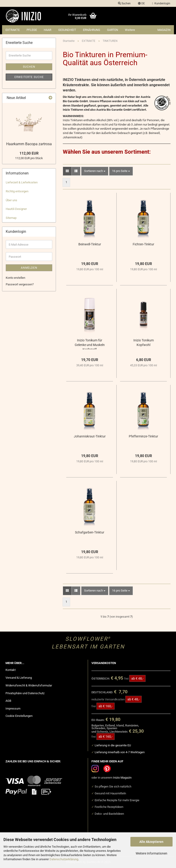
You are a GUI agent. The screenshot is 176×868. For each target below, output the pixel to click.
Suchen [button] (124, 3)
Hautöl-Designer (16, 209)
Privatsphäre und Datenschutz (25, 693)
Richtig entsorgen (17, 191)
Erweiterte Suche (29, 77)
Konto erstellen (15, 278)
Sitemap (11, 218)
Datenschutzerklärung (64, 859)
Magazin (164, 30)
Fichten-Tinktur (143, 244)
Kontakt (11, 670)
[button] (141, 3)
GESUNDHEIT (67, 30)
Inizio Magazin (122, 778)
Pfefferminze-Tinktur (143, 436)
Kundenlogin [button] (161, 3)
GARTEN (113, 30)
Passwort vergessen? (20, 284)
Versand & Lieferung (19, 678)
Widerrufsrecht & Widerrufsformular (29, 685)
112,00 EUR (29, 153)
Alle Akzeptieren (151, 842)
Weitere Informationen (151, 853)
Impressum (13, 709)
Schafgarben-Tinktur (90, 532)
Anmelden (29, 268)
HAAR (48, 30)
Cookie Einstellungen (19, 716)
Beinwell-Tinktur (90, 244)
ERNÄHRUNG (92, 30)
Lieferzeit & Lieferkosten (22, 182)
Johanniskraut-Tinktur (90, 436)
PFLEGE (32, 30)
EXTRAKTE (13, 30)
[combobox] (95, 171)
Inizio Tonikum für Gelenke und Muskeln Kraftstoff (90, 344)
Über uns (11, 200)
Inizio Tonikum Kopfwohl (144, 343)
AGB (8, 701)
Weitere (130, 30)
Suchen (29, 67)
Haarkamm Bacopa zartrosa (29, 144)
